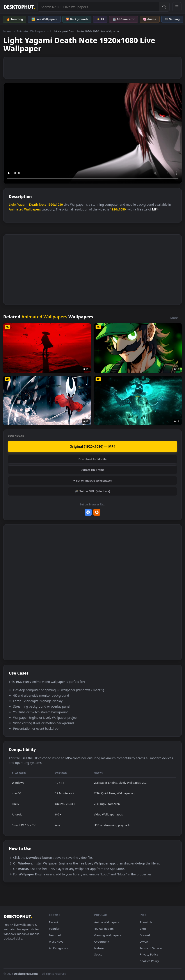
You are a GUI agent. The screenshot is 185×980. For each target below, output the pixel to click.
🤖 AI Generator (124, 19)
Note (43, 204)
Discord (145, 935)
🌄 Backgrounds (77, 19)
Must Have (56, 941)
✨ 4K (100, 19)
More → (176, 318)
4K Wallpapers (104, 929)
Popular (54, 929)
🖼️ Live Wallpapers (44, 19)
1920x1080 (55, 204)
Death (34, 204)
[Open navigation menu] (177, 7)
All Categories (58, 948)
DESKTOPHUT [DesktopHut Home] (19, 7)
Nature (99, 948)
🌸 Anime (149, 19)
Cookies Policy (149, 961)
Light (13, 204)
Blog (143, 929)
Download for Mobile (92, 459)
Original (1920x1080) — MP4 (92, 446)
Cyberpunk (102, 941)
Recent (54, 922)
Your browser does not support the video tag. (93, 133)
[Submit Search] (164, 7)
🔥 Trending (15, 19)
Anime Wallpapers (107, 922)
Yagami (23, 204)
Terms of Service (151, 948)
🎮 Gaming (172, 19)
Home (7, 31)
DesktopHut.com (26, 974)
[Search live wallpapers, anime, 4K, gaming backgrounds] (98, 7)
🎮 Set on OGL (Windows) (92, 491)
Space (98, 954)
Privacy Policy (149, 954)
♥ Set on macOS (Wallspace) (93, 481)
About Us (146, 922)
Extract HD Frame (92, 470)
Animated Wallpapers (31, 31)
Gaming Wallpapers (108, 935)
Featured (55, 935)
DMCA (144, 941)
